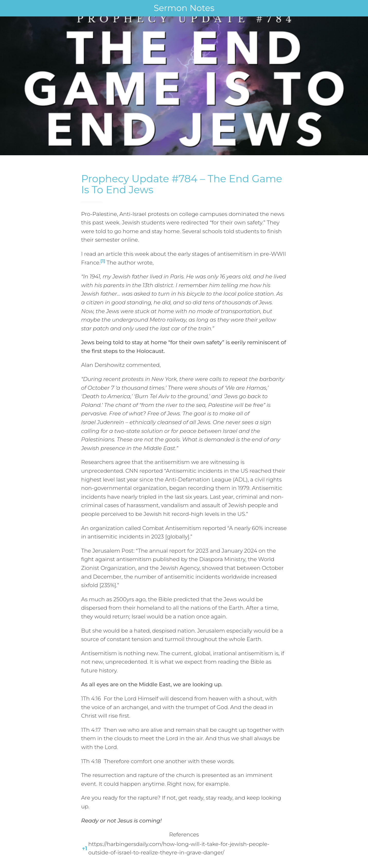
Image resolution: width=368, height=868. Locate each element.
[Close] (8, 8)
